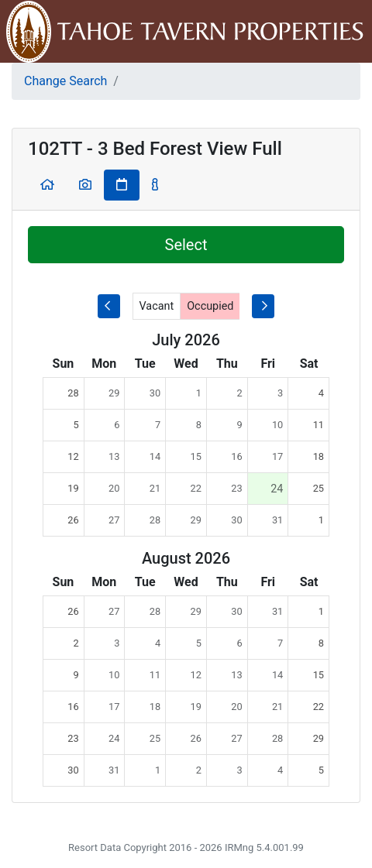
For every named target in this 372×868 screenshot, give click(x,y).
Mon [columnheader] (104, 364)
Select (186, 245)
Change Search (65, 81)
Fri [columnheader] (268, 364)
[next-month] (263, 306)
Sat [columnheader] (309, 364)
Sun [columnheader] (64, 364)
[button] (47, 185)
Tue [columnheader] (145, 364)
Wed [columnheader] (186, 364)
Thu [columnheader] (227, 364)
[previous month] (109, 306)
